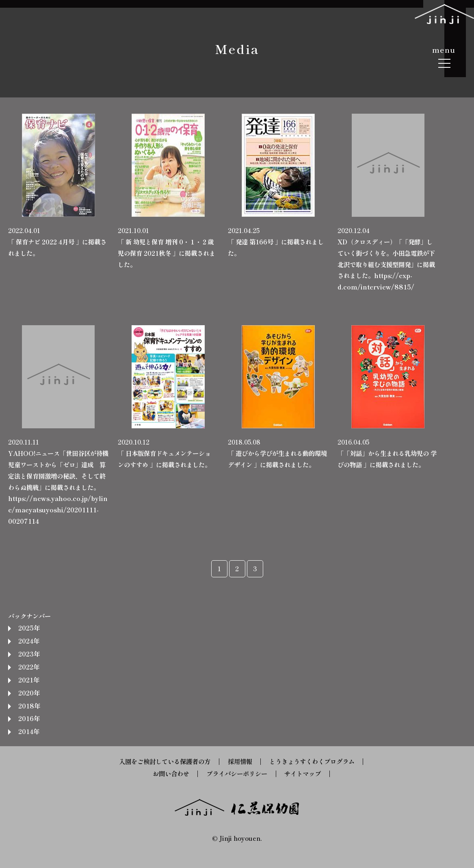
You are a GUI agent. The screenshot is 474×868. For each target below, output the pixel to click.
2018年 (29, 706)
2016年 (29, 718)
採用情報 (240, 761)
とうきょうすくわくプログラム (312, 761)
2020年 (29, 693)
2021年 (29, 680)
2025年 (29, 628)
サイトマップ (303, 773)
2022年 (29, 667)
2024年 (29, 641)
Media (237, 49)
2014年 (29, 731)
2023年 (29, 654)
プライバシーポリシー (237, 773)
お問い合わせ (171, 773)
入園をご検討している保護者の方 (165, 761)
